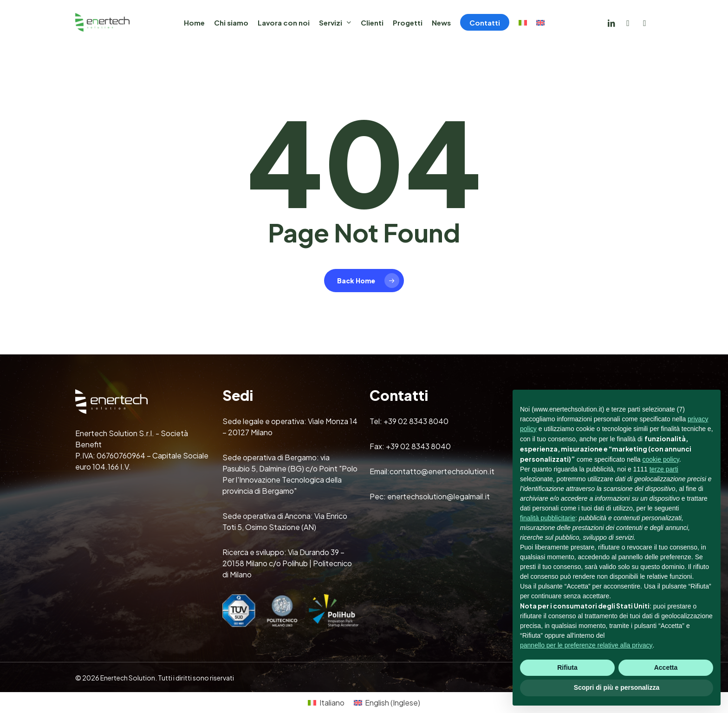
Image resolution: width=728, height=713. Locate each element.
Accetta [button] (666, 667)
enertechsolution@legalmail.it (439, 496)
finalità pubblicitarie (548, 518)
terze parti (664, 469)
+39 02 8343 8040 (416, 421)
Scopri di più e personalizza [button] (617, 687)
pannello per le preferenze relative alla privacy (586, 645)
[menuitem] (523, 23)
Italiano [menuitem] (332, 703)
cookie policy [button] (661, 459)
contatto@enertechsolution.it (442, 471)
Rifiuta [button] (567, 667)
